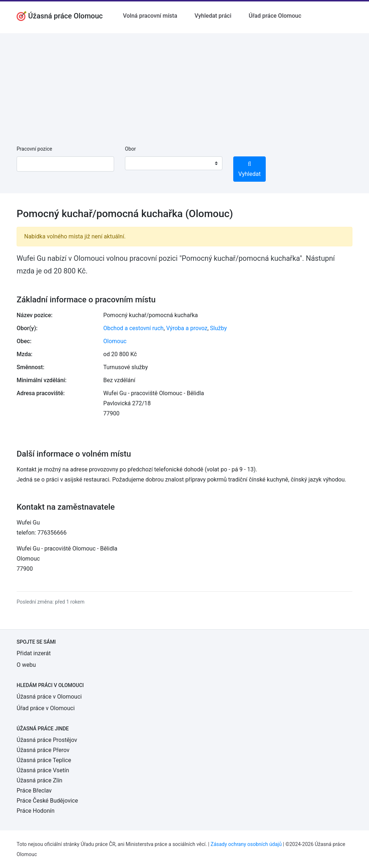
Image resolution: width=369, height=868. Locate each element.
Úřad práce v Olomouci (46, 708)
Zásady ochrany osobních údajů (246, 844)
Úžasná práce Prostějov (47, 740)
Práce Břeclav (34, 791)
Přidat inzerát (34, 653)
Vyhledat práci (213, 16)
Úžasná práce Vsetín (43, 770)
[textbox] (140, 163)
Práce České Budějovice (47, 801)
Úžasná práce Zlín (40, 780)
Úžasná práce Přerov (43, 750)
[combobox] (174, 163)
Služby (219, 328)
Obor (130, 149)
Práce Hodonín (36, 811)
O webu (26, 665)
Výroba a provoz (187, 328)
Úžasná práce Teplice (44, 760)
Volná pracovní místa (150, 16)
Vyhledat (249, 169)
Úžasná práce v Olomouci (49, 697)
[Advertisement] (184, 84)
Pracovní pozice (34, 149)
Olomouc (115, 341)
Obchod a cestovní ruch (133, 328)
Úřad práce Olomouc (275, 16)
